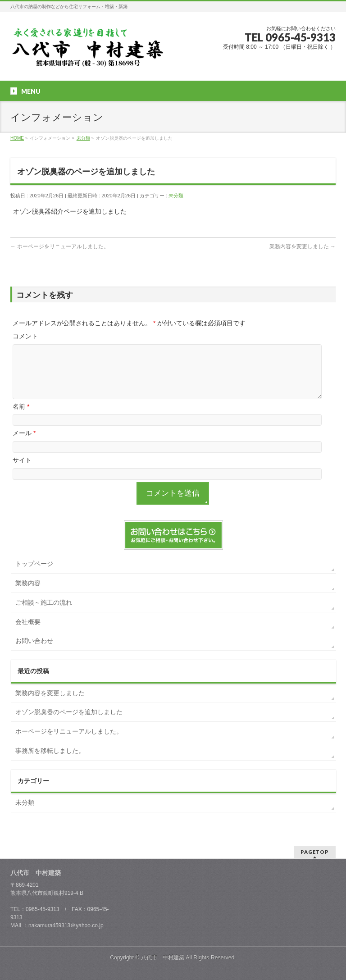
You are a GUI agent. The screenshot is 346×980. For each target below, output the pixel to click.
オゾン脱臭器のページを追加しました (69, 723)
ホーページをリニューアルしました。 (60, 246)
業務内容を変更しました (303, 246)
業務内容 (28, 594)
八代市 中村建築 (163, 957)
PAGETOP (315, 852)
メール (24, 444)
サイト (22, 471)
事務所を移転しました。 (50, 761)
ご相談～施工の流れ (44, 613)
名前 (21, 417)
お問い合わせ (34, 652)
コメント (25, 336)
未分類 (176, 196)
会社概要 (28, 633)
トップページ (34, 574)
